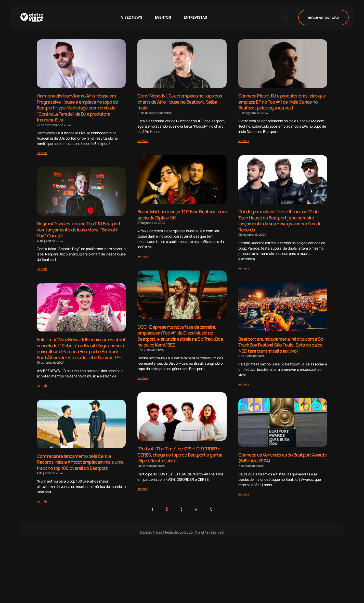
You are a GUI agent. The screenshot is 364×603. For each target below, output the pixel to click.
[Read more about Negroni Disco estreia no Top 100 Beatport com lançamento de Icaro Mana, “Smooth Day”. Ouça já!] (42, 267)
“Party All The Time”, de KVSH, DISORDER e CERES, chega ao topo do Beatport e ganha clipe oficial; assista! (180, 452)
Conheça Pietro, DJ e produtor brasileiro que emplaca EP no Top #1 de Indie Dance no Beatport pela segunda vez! (282, 101)
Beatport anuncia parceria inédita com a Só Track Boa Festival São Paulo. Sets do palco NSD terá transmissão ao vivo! (281, 343)
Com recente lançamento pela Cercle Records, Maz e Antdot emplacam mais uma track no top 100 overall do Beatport (80, 459)
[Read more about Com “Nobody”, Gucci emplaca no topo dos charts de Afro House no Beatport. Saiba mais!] (143, 140)
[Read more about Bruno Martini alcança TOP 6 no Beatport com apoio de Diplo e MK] (143, 255)
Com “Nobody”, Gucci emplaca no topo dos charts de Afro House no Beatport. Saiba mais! (180, 101)
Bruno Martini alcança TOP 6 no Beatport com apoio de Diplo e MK (182, 214)
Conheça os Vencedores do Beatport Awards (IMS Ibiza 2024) (282, 455)
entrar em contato (323, 17)
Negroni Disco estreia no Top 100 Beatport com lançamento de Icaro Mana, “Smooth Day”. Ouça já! (79, 228)
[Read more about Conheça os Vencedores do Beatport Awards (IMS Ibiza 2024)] (244, 491)
